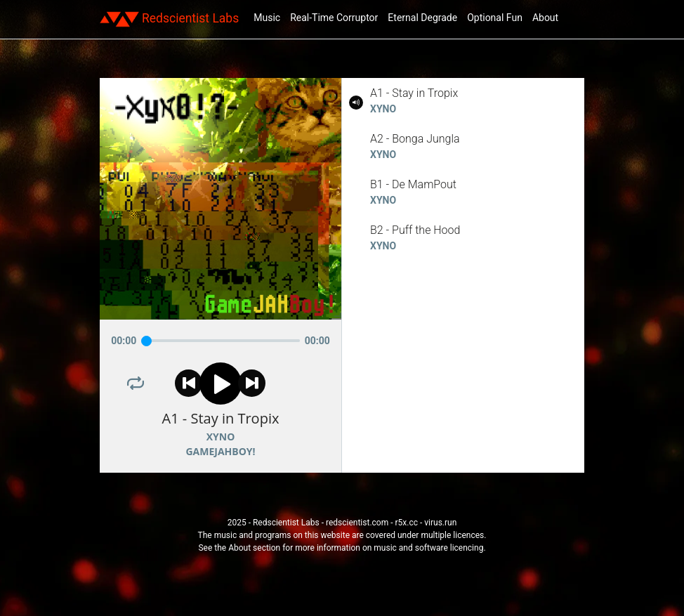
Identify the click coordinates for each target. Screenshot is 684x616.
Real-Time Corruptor (334, 18)
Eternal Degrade (422, 18)
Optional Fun (495, 18)
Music (267, 18)
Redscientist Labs (169, 19)
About (545, 18)
